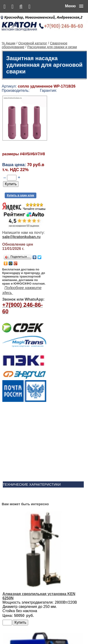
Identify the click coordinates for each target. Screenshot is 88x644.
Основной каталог (33, 36)
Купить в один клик (21, 189)
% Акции (9, 36)
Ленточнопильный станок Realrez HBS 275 (57, 591)
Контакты (49, 630)
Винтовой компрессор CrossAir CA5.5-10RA (54, 546)
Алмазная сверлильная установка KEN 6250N (55, 455)
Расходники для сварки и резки (52, 40)
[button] (74, 6)
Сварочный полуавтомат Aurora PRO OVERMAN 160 (58, 505)
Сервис (63, 630)
